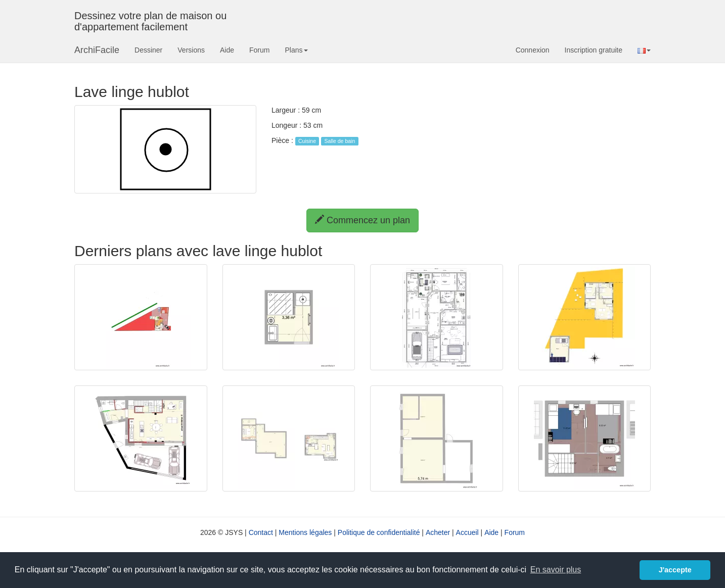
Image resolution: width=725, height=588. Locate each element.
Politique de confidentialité (379, 532)
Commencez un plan (362, 220)
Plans (296, 50)
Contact (261, 532)
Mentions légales (305, 532)
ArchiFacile (97, 50)
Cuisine (307, 141)
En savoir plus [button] (556, 570)
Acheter (438, 532)
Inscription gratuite (594, 50)
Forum (259, 50)
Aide (227, 50)
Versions (191, 50)
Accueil (467, 532)
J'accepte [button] (675, 570)
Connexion (533, 50)
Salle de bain (340, 141)
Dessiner (148, 50)
